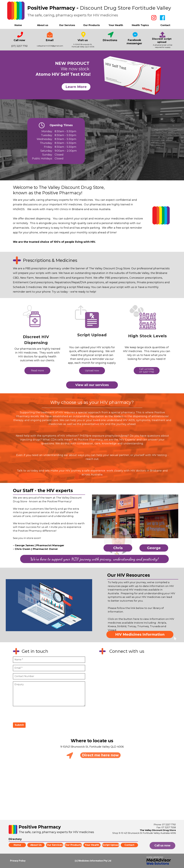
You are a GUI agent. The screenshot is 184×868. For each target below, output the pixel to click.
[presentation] (35, 714)
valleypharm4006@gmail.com (50, 46)
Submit (19, 725)
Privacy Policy (18, 861)
